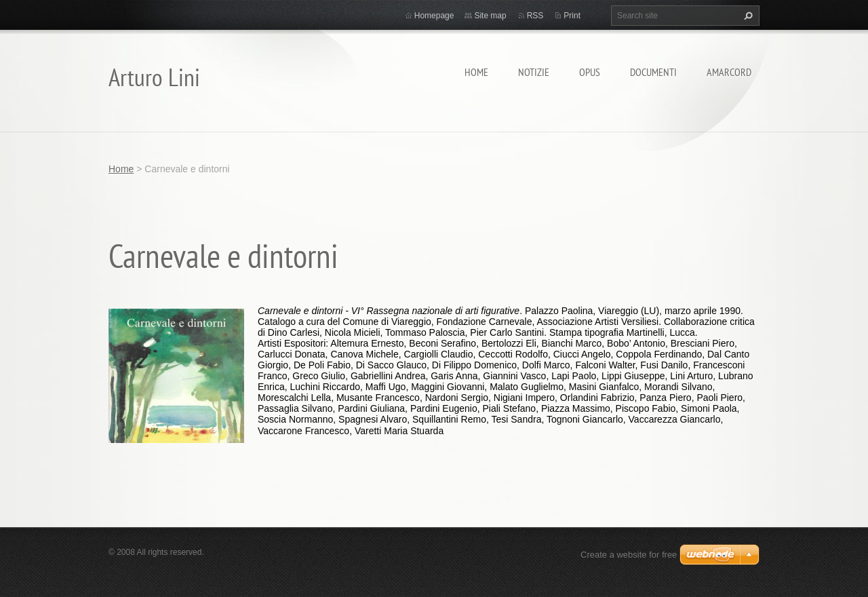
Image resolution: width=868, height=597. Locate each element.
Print (572, 16)
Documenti (653, 72)
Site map (490, 16)
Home (476, 72)
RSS (535, 16)
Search (747, 16)
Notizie (534, 72)
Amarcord (729, 72)
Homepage (434, 16)
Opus (590, 72)
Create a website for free (629, 555)
